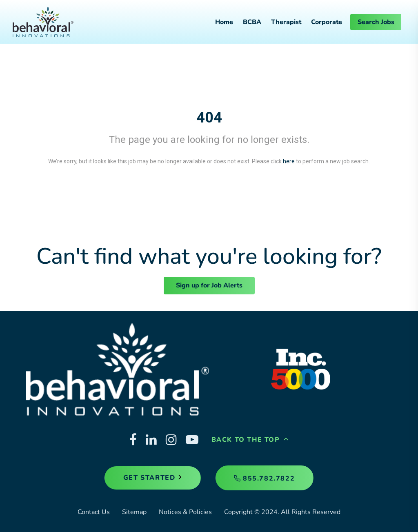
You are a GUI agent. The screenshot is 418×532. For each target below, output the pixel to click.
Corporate (327, 22)
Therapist (286, 22)
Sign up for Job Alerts (209, 285)
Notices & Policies (185, 512)
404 (209, 118)
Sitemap (134, 512)
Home (224, 22)
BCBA (252, 22)
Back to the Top (250, 440)
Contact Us (94, 512)
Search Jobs (376, 22)
